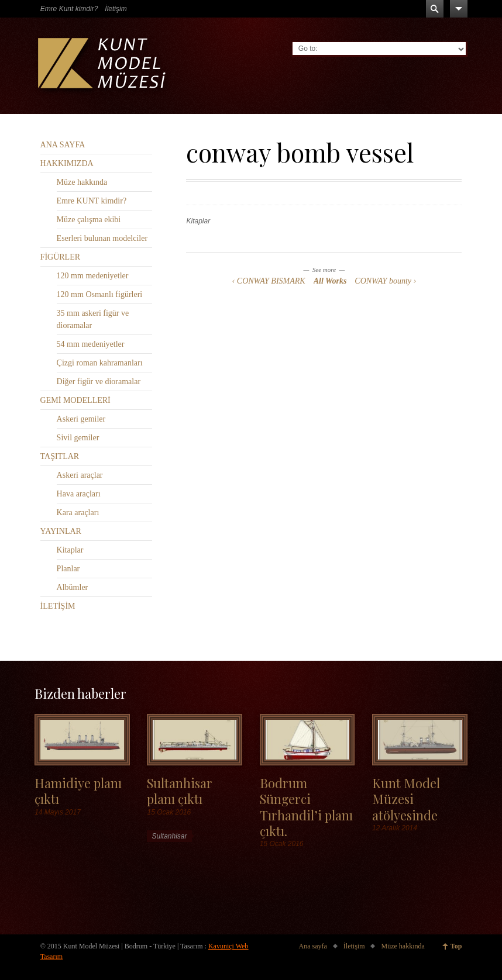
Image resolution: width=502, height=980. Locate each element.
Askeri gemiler (81, 419)
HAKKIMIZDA (67, 163)
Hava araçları (79, 494)
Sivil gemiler (78, 438)
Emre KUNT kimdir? (92, 201)
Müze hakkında (82, 182)
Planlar (68, 569)
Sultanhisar (169, 836)
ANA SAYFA (63, 145)
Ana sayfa (313, 946)
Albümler (73, 587)
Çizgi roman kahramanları (100, 363)
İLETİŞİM (58, 606)
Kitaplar (198, 221)
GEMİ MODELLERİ (75, 400)
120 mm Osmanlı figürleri (100, 294)
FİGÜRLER (60, 257)
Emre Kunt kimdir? (69, 9)
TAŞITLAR (60, 456)
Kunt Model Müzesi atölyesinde (406, 799)
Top (456, 946)
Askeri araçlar (80, 475)
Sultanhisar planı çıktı (180, 791)
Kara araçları (78, 513)
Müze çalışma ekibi (89, 220)
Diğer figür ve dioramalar (99, 382)
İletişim (116, 9)
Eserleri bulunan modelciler (102, 238)
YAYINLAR (61, 531)
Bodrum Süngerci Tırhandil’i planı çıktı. (306, 807)
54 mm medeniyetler (91, 344)
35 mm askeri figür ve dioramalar (93, 319)
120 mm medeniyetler (93, 276)
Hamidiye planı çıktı (78, 791)
